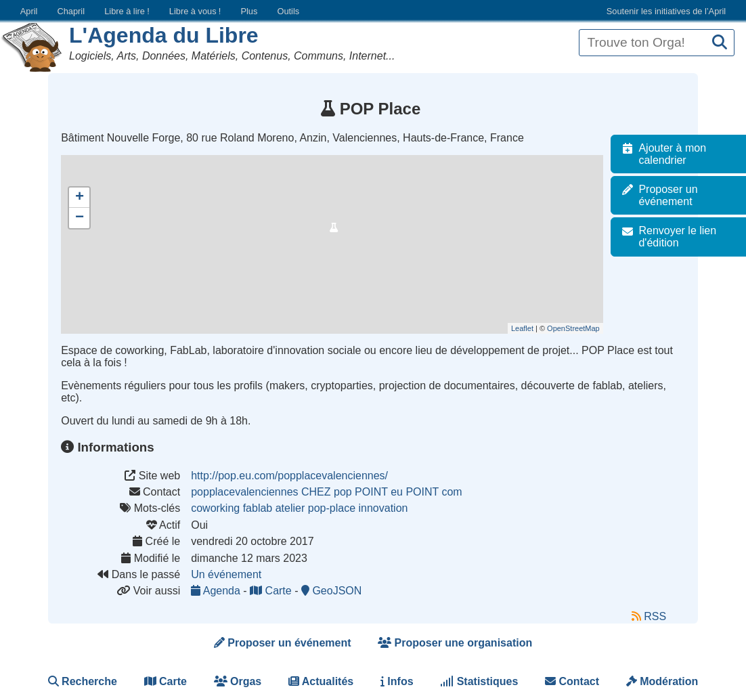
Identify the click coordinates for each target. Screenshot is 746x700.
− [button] (80, 218)
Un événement (226, 574)
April (29, 11)
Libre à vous (195, 11)
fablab (258, 508)
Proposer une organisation (455, 643)
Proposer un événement (283, 643)
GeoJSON (331, 591)
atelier (290, 508)
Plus (249, 11)
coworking (215, 508)
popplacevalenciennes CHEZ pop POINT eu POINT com (327, 492)
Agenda (217, 591)
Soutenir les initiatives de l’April (666, 11)
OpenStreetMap (577, 328)
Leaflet (526, 328)
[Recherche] (720, 43)
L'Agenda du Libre (164, 35)
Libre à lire (127, 11)
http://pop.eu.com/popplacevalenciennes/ (289, 476)
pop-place (332, 508)
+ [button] (80, 198)
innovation (383, 508)
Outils (288, 11)
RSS (649, 616)
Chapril (71, 11)
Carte (272, 591)
